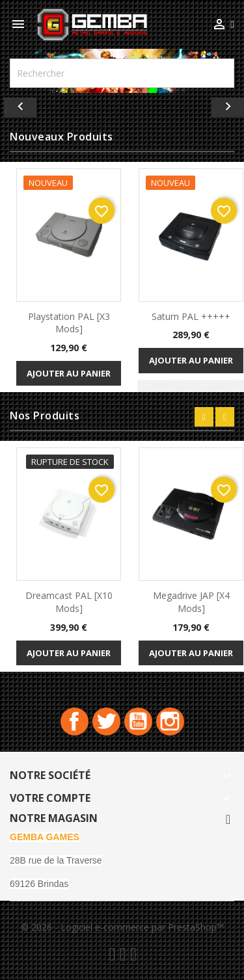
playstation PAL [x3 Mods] (69, 323)
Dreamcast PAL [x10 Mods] (69, 602)
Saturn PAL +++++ (191, 316)
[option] (122, 104)
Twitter (106, 722)
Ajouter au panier (69, 373)
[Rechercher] (122, 73)
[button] (18, 104)
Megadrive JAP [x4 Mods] (191, 602)
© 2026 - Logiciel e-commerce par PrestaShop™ (122, 927)
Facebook (75, 722)
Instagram (170, 722)
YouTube (138, 722)
